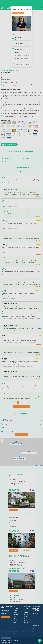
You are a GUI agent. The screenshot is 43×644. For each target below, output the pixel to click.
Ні (27, 13)
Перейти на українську (18, 13)
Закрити (40, 641)
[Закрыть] (32, 7)
